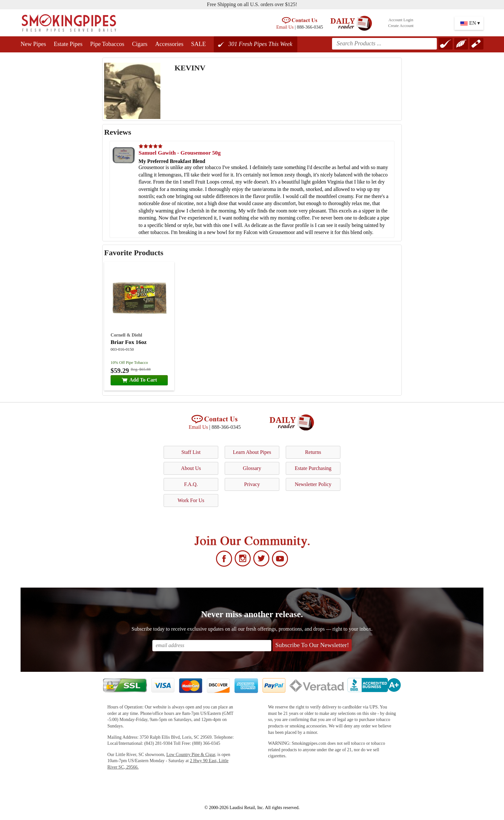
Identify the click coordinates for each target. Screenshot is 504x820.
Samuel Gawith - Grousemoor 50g (180, 153)
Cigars (140, 44)
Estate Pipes (68, 44)
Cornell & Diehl (126, 335)
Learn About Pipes (252, 452)
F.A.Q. (191, 484)
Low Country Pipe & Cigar (191, 755)
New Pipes (33, 44)
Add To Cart (139, 380)
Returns (313, 452)
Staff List (191, 452)
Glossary (252, 468)
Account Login (401, 20)
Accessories (169, 44)
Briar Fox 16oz (129, 342)
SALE (199, 44)
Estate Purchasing (313, 468)
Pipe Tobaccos (107, 44)
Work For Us (191, 500)
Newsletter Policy (313, 484)
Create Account (401, 26)
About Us (191, 468)
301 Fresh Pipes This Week (261, 44)
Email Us (285, 27)
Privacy (252, 484)
